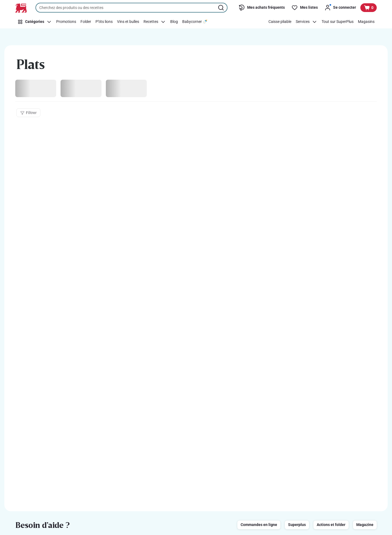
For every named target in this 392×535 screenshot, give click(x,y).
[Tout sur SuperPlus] (338, 22)
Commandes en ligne (259, 525)
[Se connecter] (340, 8)
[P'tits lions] (104, 22)
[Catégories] (35, 22)
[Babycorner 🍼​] (195, 22)
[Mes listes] (305, 8)
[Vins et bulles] (128, 22)
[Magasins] (366, 22)
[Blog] (174, 22)
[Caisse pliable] (280, 22)
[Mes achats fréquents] (262, 8)
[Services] (306, 22)
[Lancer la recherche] (222, 8)
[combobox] (131, 8)
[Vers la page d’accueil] (21, 8)
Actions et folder (331, 525)
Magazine (365, 525)
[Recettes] (155, 22)
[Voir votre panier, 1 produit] (369, 8)
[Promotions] (66, 22)
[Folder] (86, 22)
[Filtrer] (28, 113)
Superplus (297, 525)
